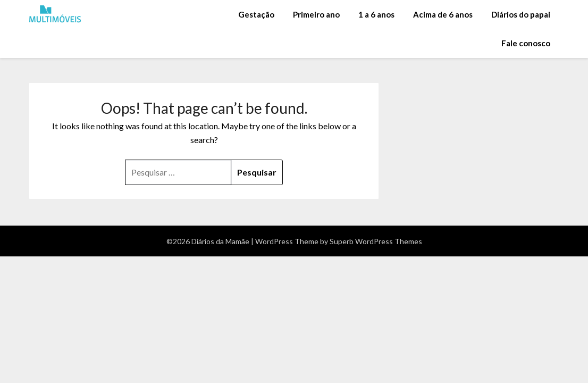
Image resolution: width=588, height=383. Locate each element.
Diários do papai (521, 14)
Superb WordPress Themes (376, 241)
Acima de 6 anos (443, 14)
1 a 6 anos (376, 14)
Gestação (256, 14)
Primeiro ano (316, 14)
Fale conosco (526, 43)
